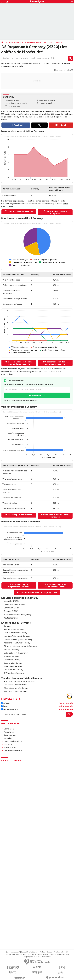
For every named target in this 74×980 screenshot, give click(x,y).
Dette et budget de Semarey (16, 653)
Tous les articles (59, 952)
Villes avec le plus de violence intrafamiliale (55, 586)
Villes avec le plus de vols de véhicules (56, 516)
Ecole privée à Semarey (13, 663)
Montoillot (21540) (11, 601)
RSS (67, 952)
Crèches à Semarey (12, 660)
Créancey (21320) (11, 611)
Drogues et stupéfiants (47, 103)
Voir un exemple (66, 703)
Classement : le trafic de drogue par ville (39, 592)
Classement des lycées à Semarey (18, 640)
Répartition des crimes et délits (16, 103)
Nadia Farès (9, 732)
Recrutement (10, 954)
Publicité (43, 952)
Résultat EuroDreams (13, 750)
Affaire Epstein (10, 747)
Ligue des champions (13, 741)
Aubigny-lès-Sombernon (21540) (17, 615)
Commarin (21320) (11, 608)
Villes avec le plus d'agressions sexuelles (19, 586)
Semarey (7, 626)
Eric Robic (8, 744)
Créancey (56, 63)
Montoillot (16, 63)
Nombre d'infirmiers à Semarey (17, 636)
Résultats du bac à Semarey (15, 685)
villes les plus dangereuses (53, 117)
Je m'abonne (35, 396)
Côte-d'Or (58, 42)
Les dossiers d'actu (10, 709)
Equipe (23, 952)
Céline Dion (9, 729)
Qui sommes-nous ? (13, 952)
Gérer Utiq (52, 954)
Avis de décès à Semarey (14, 629)
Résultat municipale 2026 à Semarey (19, 681)
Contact (50, 952)
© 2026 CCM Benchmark (43, 957)
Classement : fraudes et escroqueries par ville (56, 363)
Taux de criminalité (12, 100)
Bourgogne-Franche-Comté (40, 42)
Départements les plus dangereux (56, 212)
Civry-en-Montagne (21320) (15, 604)
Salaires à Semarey (11, 650)
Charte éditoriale (33, 952)
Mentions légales (63, 954)
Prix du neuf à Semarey (13, 670)
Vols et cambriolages (13, 106)
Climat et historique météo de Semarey (20, 646)
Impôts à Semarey (11, 656)
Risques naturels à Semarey (15, 633)
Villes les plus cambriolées (20, 515)
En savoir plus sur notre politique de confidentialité (20, 400)
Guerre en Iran (10, 735)
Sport (4, 706)
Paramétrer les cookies (40, 954)
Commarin (45, 63)
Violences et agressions (47, 100)
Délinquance (21, 42)
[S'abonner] (37, 714)
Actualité (9, 42)
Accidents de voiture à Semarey (17, 643)
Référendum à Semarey (14, 673)
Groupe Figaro (28, 957)
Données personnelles (24, 954)
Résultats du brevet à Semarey (17, 688)
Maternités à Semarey (13, 666)
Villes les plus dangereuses (20, 211)
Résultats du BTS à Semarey (15, 691)
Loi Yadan (8, 738)
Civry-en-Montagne (30, 63)
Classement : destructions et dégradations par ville (20, 363)
